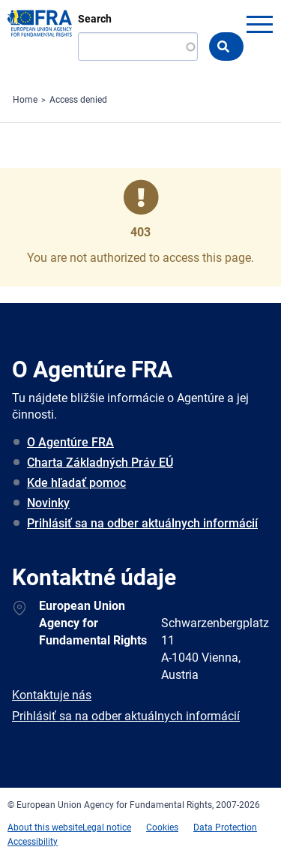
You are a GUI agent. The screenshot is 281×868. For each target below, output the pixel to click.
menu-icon (259, 24)
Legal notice (107, 827)
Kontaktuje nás (52, 695)
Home (25, 100)
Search (95, 19)
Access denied (78, 100)
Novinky (48, 503)
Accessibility (33, 842)
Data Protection (225, 827)
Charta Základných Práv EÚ (100, 463)
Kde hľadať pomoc (76, 483)
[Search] (138, 47)
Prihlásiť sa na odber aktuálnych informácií (142, 523)
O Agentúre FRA (70, 442)
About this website (45, 827)
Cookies (162, 827)
